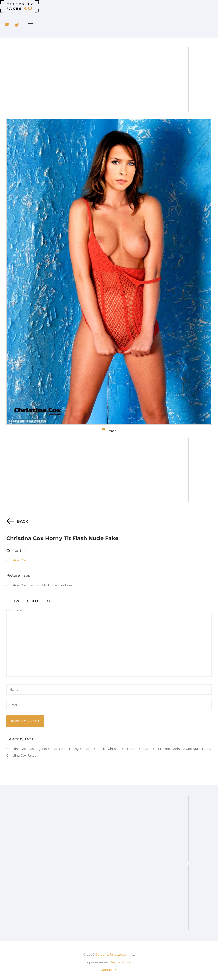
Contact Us (109, 970)
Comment (15, 610)
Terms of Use (121, 962)
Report (112, 431)
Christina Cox (16, 560)
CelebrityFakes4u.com (112, 955)
